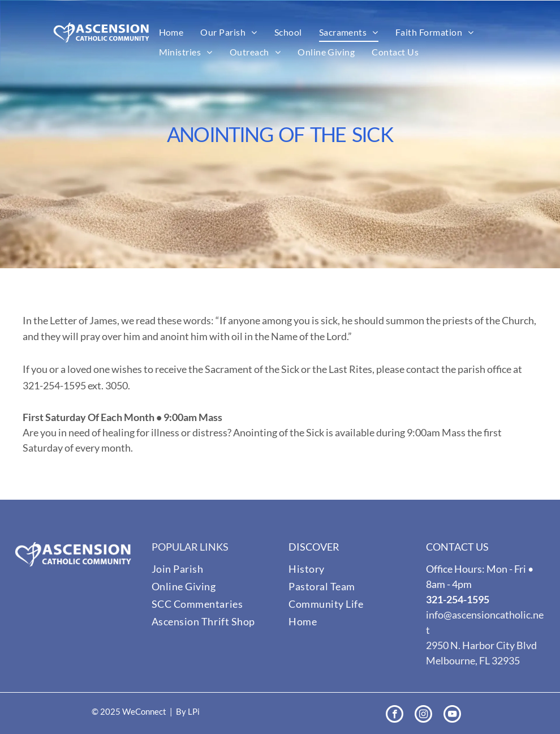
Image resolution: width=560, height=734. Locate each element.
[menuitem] (171, 32)
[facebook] (395, 715)
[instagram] (423, 715)
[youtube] (452, 715)
